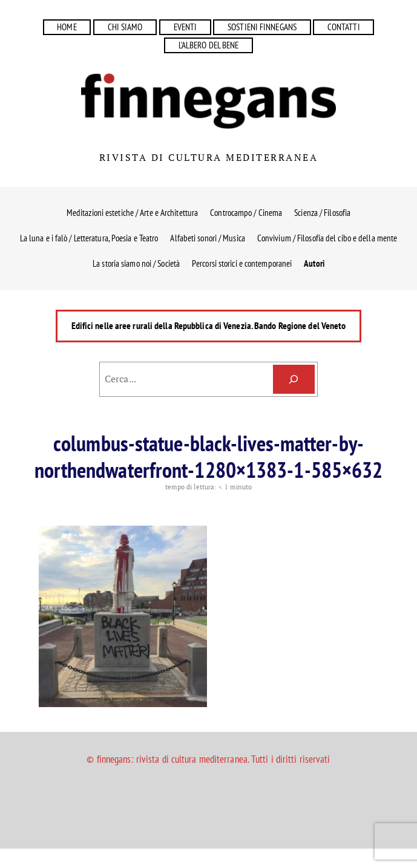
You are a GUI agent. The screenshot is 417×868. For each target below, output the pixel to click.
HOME (67, 27)
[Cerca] (294, 380)
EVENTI (186, 27)
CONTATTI (344, 27)
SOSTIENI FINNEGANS (262, 27)
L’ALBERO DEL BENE (209, 45)
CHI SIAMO (125, 27)
